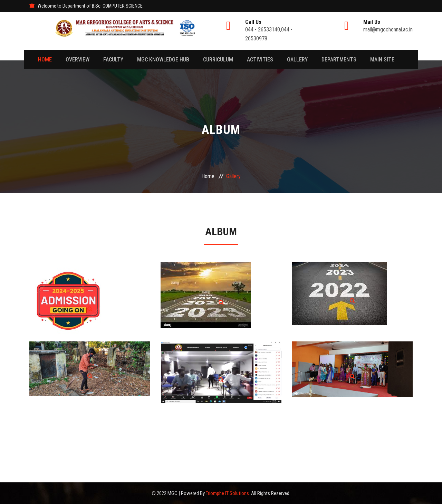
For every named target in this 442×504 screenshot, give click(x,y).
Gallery (297, 60)
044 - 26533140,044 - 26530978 (280, 30)
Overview (78, 60)
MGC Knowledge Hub (163, 60)
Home (45, 60)
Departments (339, 60)
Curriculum (218, 60)
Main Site (382, 60)
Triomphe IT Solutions (227, 493)
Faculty (113, 60)
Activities (260, 60)
